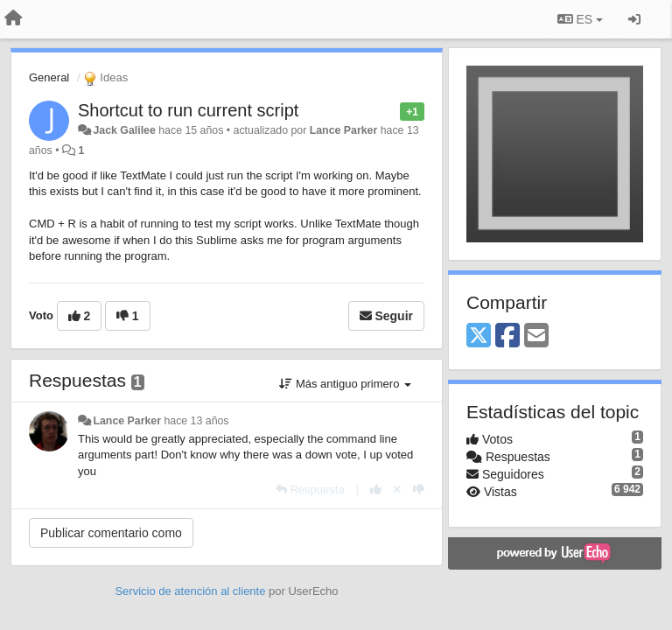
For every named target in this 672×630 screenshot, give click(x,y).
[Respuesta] (310, 490)
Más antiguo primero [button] (345, 384)
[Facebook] (507, 336)
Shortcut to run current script (188, 110)
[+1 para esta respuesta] (376, 490)
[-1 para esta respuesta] (419, 490)
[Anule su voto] (397, 490)
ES (580, 19)
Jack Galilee (124, 130)
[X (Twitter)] (479, 336)
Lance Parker (344, 130)
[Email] (536, 336)
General (49, 77)
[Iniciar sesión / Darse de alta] (634, 19)
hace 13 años (196, 421)
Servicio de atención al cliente (192, 591)
